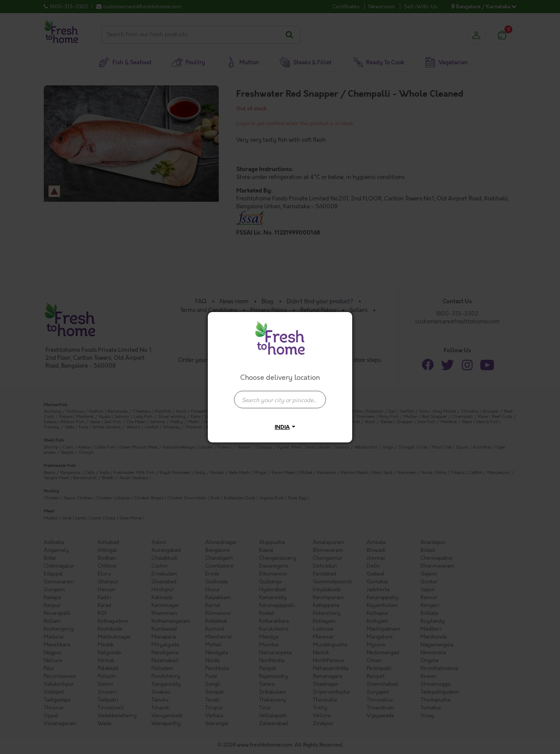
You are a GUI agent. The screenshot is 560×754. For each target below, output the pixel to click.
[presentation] (280, 400)
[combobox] (280, 395)
